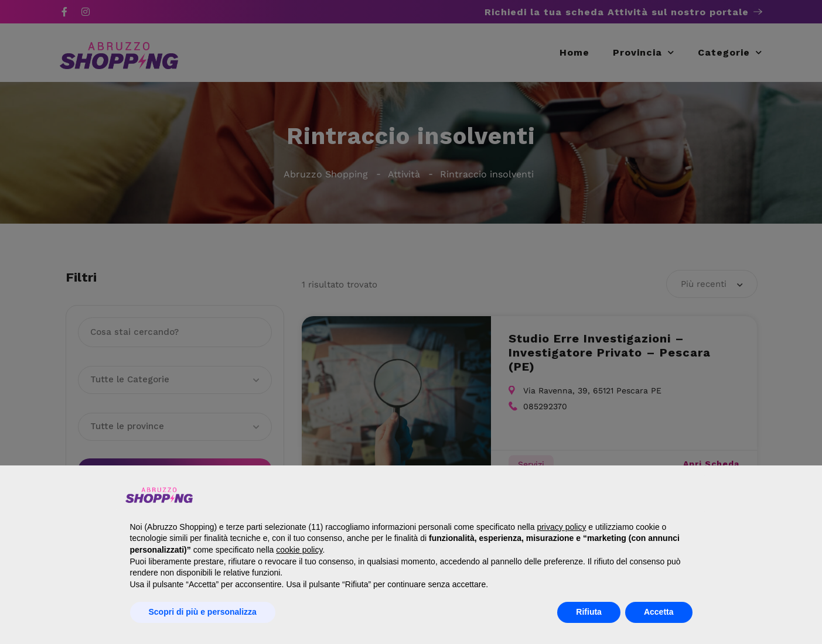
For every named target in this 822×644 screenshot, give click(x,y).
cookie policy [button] (299, 550)
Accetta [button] (659, 612)
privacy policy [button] (561, 527)
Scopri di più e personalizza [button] (203, 612)
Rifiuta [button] (589, 612)
